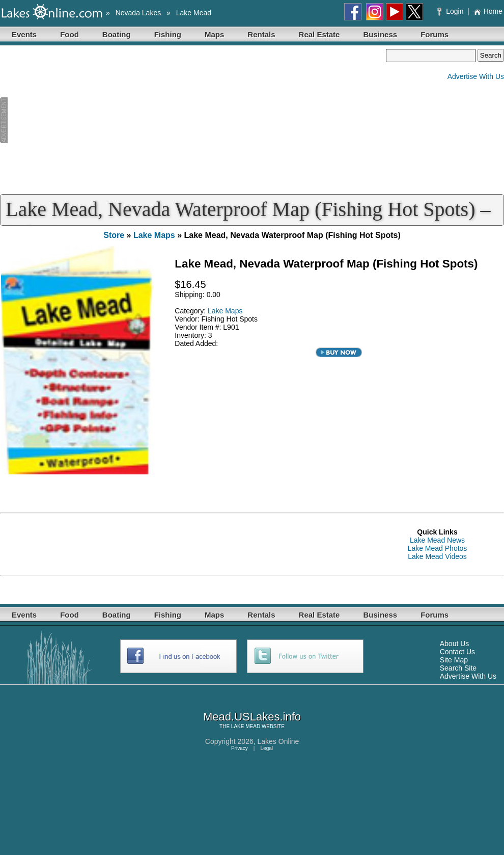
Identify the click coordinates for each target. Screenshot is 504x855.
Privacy (240, 748)
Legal (267, 748)
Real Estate (319, 34)
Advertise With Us (476, 76)
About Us (455, 644)
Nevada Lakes (138, 13)
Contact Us (457, 652)
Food (69, 34)
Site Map (454, 660)
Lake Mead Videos (437, 556)
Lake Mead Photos (438, 548)
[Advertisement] (193, 120)
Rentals (261, 34)
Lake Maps (154, 235)
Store (114, 235)
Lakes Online (278, 741)
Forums (435, 34)
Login (451, 11)
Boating (117, 34)
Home (488, 11)
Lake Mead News (437, 540)
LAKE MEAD (246, 726)
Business (380, 34)
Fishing (168, 34)
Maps (214, 34)
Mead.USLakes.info (252, 717)
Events (24, 34)
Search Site (458, 668)
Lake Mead (194, 13)
